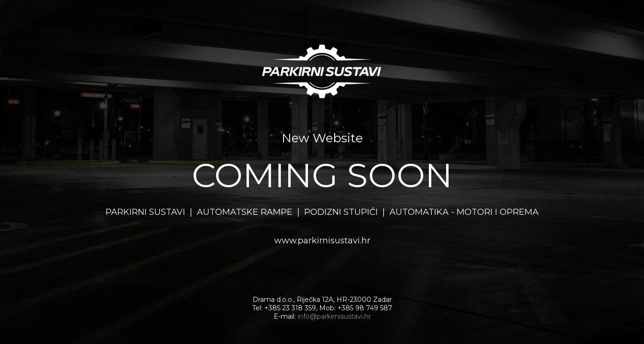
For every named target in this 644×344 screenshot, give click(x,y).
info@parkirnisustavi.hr (334, 316)
